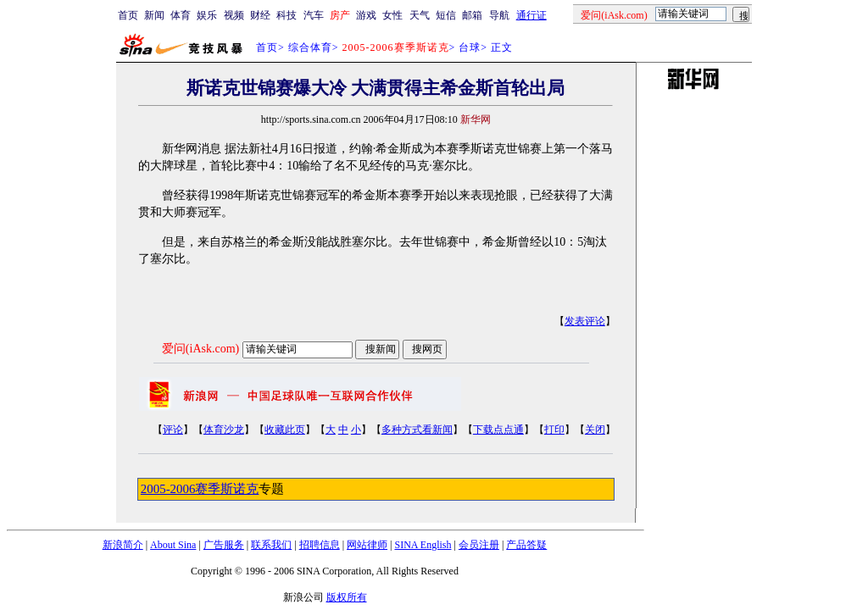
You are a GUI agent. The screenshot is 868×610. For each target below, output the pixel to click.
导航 (499, 15)
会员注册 (479, 545)
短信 (446, 15)
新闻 (154, 15)
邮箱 (472, 15)
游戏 (366, 15)
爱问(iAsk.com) (200, 349)
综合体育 (310, 47)
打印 (554, 430)
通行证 (531, 15)
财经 (260, 15)
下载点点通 (498, 430)
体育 (181, 15)
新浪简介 (123, 545)
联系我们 (271, 545)
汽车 (314, 15)
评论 (173, 430)
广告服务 (224, 545)
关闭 (595, 430)
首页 (128, 15)
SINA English (423, 545)
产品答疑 (526, 545)
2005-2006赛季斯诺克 (200, 489)
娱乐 (207, 15)
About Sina (173, 545)
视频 (234, 15)
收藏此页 (285, 430)
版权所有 (347, 597)
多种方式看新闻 (417, 430)
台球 (470, 47)
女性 (392, 15)
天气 (420, 15)
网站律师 (367, 545)
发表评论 (585, 321)
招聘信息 (320, 545)
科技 (287, 15)
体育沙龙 (224, 430)
